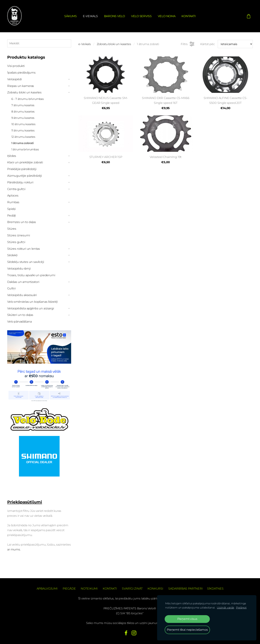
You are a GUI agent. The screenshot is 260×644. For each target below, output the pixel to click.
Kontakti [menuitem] (188, 16)
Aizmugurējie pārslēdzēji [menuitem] (25, 176)
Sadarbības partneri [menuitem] (186, 589)
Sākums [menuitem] (71, 16)
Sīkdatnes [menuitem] (215, 589)
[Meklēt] (39, 43)
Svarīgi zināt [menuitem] (132, 589)
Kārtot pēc (207, 44)
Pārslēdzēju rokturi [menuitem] (20, 182)
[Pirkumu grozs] (249, 16)
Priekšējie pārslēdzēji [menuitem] (22, 169)
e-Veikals (85, 44)
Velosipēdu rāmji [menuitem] (19, 269)
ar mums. (14, 549)
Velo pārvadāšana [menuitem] (19, 322)
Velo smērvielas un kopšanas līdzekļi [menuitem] (32, 302)
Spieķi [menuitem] (11, 209)
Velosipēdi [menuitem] (14, 79)
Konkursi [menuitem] (155, 589)
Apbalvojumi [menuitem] (47, 589)
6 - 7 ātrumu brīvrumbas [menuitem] (28, 99)
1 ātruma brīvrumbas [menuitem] (25, 149)
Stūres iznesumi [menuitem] (19, 235)
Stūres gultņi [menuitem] (16, 242)
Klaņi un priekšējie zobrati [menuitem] (25, 162)
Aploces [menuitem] (13, 196)
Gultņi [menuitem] (11, 288)
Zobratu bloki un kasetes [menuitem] (24, 92)
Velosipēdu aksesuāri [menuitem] (22, 295)
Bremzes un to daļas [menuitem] (22, 222)
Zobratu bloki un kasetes (114, 44)
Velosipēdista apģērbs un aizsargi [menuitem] (31, 308)
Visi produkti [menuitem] (16, 66)
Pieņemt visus (187, 619)
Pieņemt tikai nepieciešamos (187, 630)
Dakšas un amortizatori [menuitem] (23, 282)
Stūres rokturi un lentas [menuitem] (24, 249)
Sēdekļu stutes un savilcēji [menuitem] (26, 262)
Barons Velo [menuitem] (114, 16)
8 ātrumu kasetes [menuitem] (23, 112)
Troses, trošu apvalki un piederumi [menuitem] (31, 275)
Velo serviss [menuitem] (141, 16)
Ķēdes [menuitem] (12, 156)
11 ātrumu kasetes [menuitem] (23, 130)
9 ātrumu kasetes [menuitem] (23, 118)
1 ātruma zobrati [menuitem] (23, 143)
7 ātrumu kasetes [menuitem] (23, 105)
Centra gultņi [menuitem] (16, 189)
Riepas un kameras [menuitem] (21, 86)
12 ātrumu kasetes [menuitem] (23, 137)
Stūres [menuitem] (12, 229)
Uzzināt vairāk (226, 608)
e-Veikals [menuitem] (90, 16)
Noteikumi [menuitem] (89, 589)
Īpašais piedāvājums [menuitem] (21, 73)
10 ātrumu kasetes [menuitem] (23, 124)
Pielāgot (241, 608)
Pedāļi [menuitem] (12, 216)
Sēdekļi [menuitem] (12, 255)
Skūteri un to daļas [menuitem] (20, 315)
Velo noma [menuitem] (167, 16)
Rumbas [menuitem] (13, 202)
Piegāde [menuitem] (69, 589)
